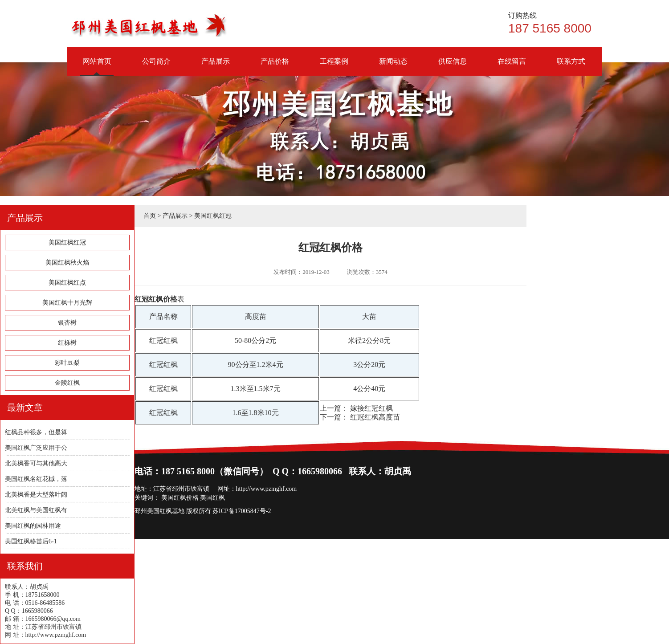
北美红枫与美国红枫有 (36, 510)
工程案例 (334, 67)
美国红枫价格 (180, 498)
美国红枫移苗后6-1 (31, 541)
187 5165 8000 (555, 23)
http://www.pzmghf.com (267, 489)
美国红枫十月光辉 (67, 303)
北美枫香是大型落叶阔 (36, 495)
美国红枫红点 (67, 283)
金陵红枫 (67, 383)
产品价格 (275, 67)
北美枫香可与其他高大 (36, 463)
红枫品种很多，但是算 (36, 432)
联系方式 (571, 67)
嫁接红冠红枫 (371, 408)
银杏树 (67, 323)
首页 (150, 216)
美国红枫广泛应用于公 (36, 448)
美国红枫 (212, 498)
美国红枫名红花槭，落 (36, 479)
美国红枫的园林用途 (33, 526)
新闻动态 (393, 67)
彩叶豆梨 (67, 363)
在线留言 (512, 67)
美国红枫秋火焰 (67, 263)
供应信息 (452, 67)
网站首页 (97, 67)
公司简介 (156, 67)
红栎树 (67, 343)
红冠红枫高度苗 (375, 417)
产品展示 (215, 67)
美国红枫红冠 (67, 243)
